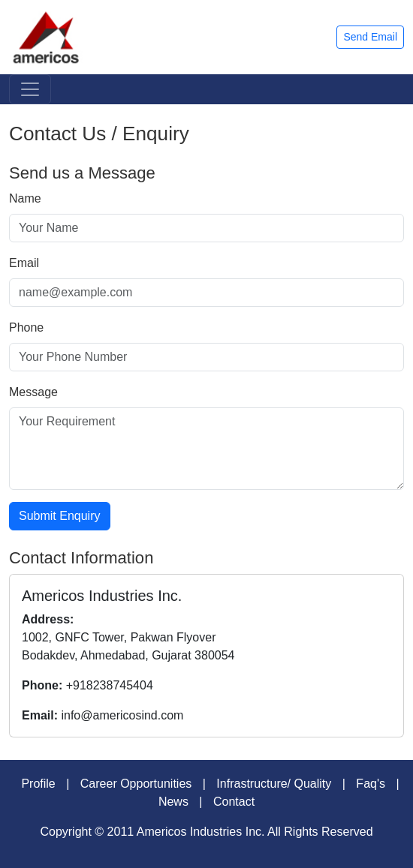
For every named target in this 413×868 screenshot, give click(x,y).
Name (25, 198)
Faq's (371, 784)
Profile (38, 784)
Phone (26, 327)
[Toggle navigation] (30, 89)
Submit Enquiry (60, 516)
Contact (234, 802)
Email (24, 263)
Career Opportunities (136, 784)
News (173, 802)
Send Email (370, 37)
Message (33, 392)
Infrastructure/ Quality (274, 784)
